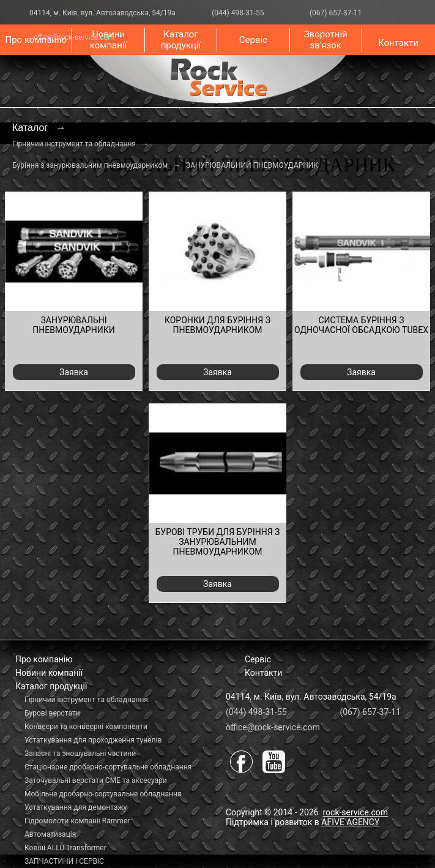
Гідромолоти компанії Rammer (77, 821)
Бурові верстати (52, 713)
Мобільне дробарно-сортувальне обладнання (103, 794)
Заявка (74, 372)
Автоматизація (50, 834)
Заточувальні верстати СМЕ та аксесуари (96, 780)
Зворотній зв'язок (326, 40)
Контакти (398, 43)
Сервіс (253, 40)
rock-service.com (355, 812)
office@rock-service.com (273, 727)
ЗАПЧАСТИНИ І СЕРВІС (64, 861)
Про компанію (35, 40)
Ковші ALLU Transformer (65, 848)
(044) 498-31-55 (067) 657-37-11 (280, 13)
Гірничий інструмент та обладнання (74, 144)
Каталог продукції (181, 40)
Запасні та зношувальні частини (80, 754)
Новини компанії (108, 40)
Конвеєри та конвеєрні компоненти (86, 727)
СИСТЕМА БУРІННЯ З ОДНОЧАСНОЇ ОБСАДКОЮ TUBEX (361, 325)
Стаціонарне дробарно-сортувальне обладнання (108, 767)
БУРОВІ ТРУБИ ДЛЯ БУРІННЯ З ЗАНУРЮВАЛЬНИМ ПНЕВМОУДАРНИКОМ (218, 542)
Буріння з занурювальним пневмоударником (90, 165)
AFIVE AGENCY (350, 822)
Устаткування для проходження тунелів (93, 740)
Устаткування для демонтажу (76, 807)
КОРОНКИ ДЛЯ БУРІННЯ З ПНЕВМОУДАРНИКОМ (217, 325)
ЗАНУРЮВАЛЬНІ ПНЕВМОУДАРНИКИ (73, 325)
